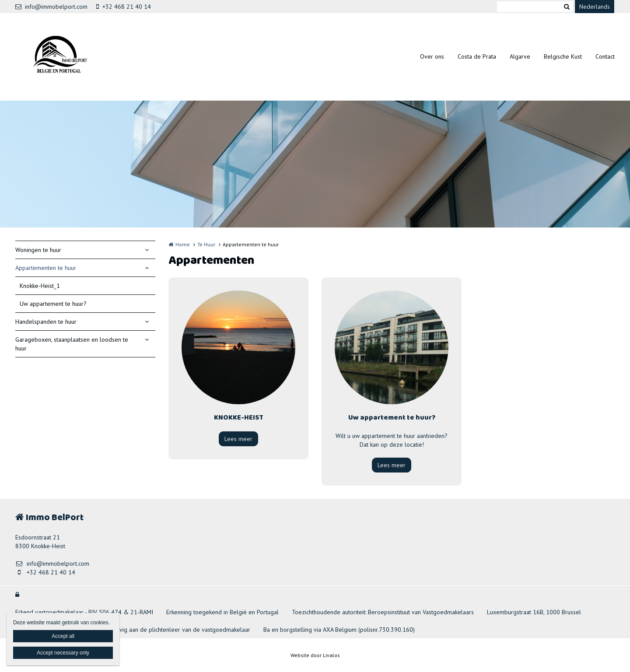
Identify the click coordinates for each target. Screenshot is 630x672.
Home (183, 244)
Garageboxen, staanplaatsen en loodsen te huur (72, 344)
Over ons (432, 56)
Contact (605, 56)
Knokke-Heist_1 (40, 286)
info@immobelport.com (51, 7)
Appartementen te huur (46, 268)
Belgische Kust (563, 56)
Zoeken (567, 7)
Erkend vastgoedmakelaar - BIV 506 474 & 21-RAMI (84, 612)
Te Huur (206, 244)
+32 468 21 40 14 (124, 7)
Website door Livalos (315, 655)
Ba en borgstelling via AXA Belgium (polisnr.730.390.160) (339, 630)
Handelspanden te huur (46, 322)
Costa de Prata (477, 56)
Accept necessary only (63, 653)
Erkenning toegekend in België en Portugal (222, 612)
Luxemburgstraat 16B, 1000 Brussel (534, 612)
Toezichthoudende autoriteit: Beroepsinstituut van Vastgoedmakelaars (383, 612)
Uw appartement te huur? (53, 304)
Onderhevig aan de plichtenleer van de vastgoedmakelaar (173, 630)
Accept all (63, 636)
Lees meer (238, 439)
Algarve (520, 56)
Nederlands (595, 7)
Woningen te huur (38, 250)
